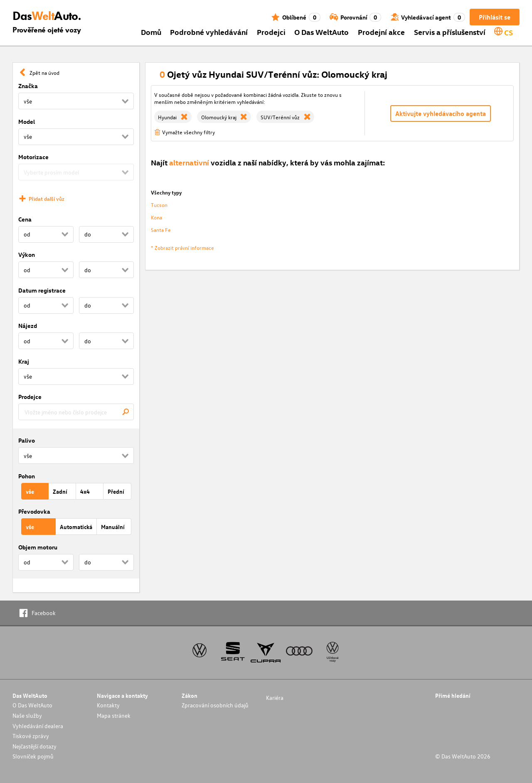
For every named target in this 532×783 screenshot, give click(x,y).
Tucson (159, 205)
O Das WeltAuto (321, 32)
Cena (25, 219)
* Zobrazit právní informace (182, 247)
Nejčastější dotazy (34, 746)
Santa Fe (161, 230)
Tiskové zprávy (31, 736)
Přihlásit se (495, 17)
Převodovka (34, 511)
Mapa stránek (114, 715)
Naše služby (27, 715)
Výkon (27, 255)
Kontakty (108, 705)
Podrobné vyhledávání (209, 32)
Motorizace (33, 157)
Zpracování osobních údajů (215, 705)
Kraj (24, 361)
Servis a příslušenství (450, 32)
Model (27, 122)
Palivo (27, 440)
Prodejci (271, 32)
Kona (156, 217)
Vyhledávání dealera (38, 726)
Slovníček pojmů (33, 756)
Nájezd (28, 326)
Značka (28, 86)
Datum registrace (42, 290)
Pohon (27, 476)
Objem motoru (38, 547)
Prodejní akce (381, 32)
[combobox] (76, 412)
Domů (151, 32)
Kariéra (275, 698)
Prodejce (30, 397)
